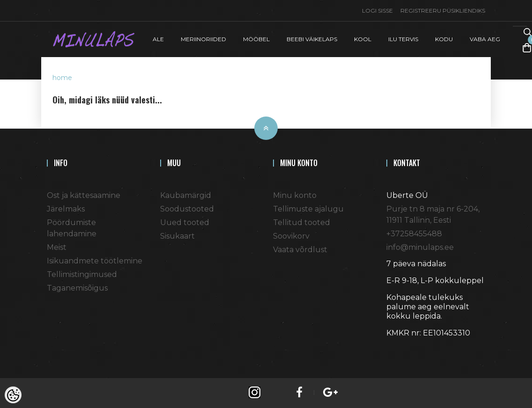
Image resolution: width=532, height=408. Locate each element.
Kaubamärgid (186, 195)
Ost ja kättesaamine (84, 195)
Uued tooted (185, 222)
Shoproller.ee (403, 350)
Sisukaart (177, 236)
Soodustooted (187, 209)
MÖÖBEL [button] (256, 39)
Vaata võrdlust (300, 250)
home (62, 78)
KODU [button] (444, 39)
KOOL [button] (363, 39)
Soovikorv (291, 236)
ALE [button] (158, 39)
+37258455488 (414, 234)
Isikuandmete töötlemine (95, 261)
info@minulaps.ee (420, 247)
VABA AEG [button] (485, 39)
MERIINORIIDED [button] (203, 39)
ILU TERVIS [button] (403, 39)
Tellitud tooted (302, 222)
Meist (57, 247)
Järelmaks (66, 209)
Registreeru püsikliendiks (443, 11)
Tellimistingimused (82, 274)
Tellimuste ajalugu (308, 209)
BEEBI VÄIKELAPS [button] (312, 39)
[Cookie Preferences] (13, 395)
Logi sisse (377, 11)
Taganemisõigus (77, 288)
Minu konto (295, 195)
